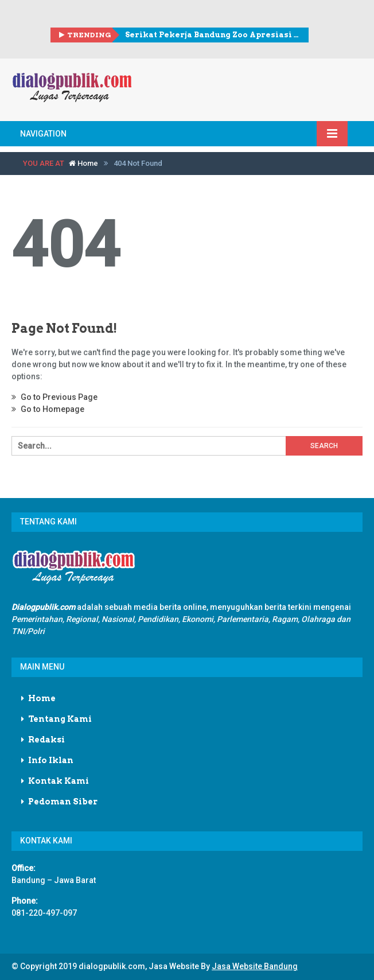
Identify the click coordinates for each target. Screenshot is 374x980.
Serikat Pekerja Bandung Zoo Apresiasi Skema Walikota (213, 35)
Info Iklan (51, 760)
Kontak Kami (59, 781)
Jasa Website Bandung (255, 966)
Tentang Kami (60, 719)
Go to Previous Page (54, 397)
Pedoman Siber (63, 802)
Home (83, 163)
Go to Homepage (48, 409)
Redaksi (46, 740)
